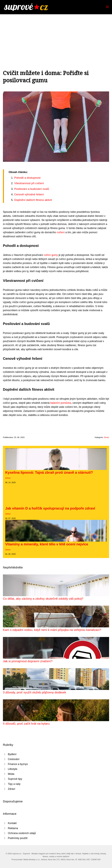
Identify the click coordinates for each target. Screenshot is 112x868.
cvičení (61, 232)
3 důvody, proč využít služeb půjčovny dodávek (34, 692)
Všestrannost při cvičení (29, 183)
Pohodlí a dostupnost (27, 178)
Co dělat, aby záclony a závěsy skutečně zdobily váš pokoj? (43, 599)
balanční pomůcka (61, 403)
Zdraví (106, 437)
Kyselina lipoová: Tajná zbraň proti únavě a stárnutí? (49, 472)
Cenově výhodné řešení (29, 194)
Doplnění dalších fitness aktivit (33, 200)
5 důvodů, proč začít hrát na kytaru (26, 724)
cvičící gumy (51, 255)
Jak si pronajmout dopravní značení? (28, 661)
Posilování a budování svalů (32, 189)
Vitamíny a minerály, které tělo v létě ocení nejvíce (47, 544)
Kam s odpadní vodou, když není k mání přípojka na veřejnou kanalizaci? (52, 630)
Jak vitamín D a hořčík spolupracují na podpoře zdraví (50, 508)
